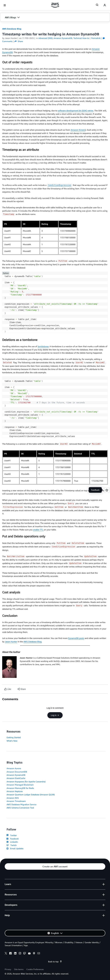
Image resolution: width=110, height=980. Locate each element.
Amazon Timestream (16, 801)
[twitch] (25, 954)
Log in (55, 715)
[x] (6, 954)
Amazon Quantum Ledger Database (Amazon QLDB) (31, 795)
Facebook (13, 839)
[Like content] (8, 689)
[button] (55, 17)
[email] (39, 954)
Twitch (12, 845)
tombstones (43, 346)
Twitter (12, 835)
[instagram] (20, 954)
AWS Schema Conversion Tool (20, 808)
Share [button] (19, 41)
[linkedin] (15, 954)
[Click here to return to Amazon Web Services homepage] (55, 5)
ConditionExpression (60, 185)
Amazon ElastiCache (16, 778)
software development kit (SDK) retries (76, 111)
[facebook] (11, 954)
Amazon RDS (13, 798)
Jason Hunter (11, 642)
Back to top (55, 962)
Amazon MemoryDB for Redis (20, 788)
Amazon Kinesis (78, 130)
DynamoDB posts (76, 638)
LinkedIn (12, 842)
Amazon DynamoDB (16, 775)
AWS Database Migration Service (21, 804)
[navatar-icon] (105, 5)
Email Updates (15, 848)
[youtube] (29, 954)
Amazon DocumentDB (17, 772)
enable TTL (38, 530)
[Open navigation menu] (5, 5)
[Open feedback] (107, 490)
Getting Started (14, 737)
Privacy (8, 969)
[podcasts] (34, 954)
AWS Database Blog (12, 29)
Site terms (19, 969)
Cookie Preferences (35, 969)
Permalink (96, 38)
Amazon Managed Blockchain (20, 785)
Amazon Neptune (15, 791)
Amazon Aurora (14, 768)
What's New (12, 741)
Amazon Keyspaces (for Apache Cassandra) (26, 782)
